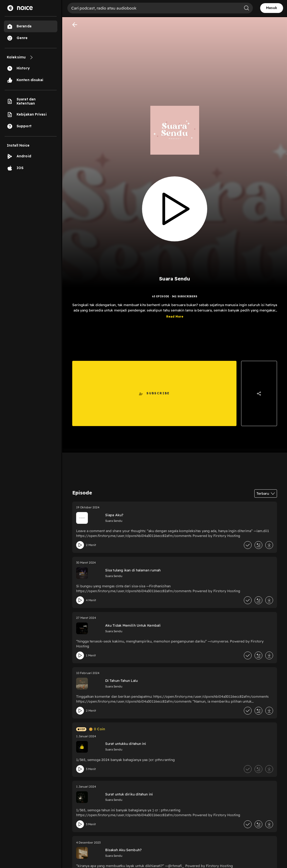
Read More (175, 316)
